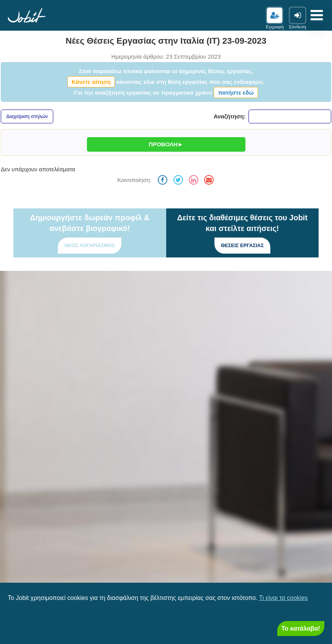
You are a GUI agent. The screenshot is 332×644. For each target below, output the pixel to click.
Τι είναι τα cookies (283, 598)
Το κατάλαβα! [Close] (301, 628)
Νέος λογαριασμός (90, 245)
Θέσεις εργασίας (242, 245)
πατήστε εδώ (236, 93)
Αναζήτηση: (272, 116)
